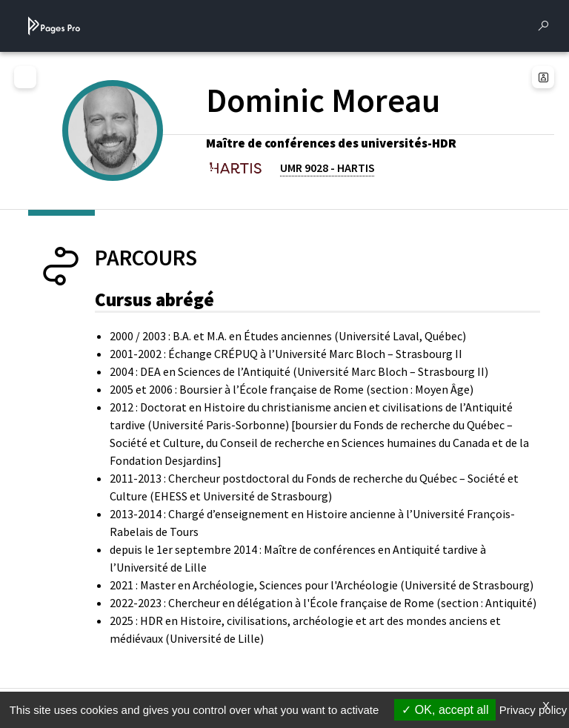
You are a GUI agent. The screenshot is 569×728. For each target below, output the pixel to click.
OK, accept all (445, 710)
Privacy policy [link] (533, 710)
